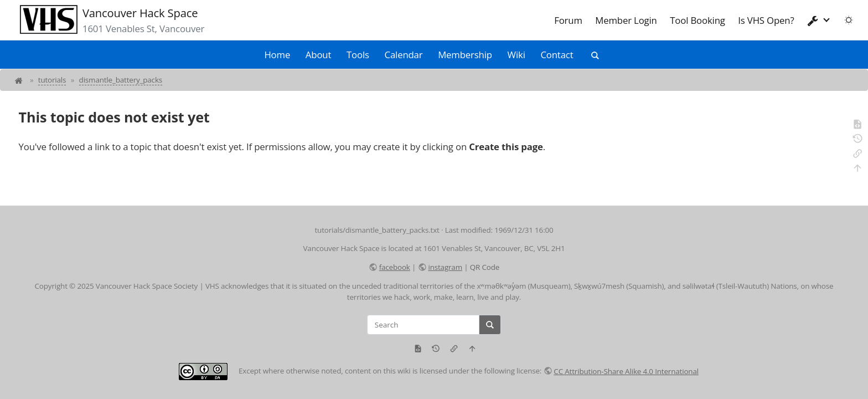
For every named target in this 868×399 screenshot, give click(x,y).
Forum (568, 20)
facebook (395, 267)
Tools (358, 55)
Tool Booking (697, 20)
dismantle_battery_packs (121, 80)
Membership (465, 55)
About (318, 55)
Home (277, 55)
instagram (445, 267)
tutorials (52, 80)
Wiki (516, 55)
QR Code (485, 267)
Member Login (626, 20)
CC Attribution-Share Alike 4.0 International (626, 371)
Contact (557, 55)
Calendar (404, 55)
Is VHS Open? (766, 20)
